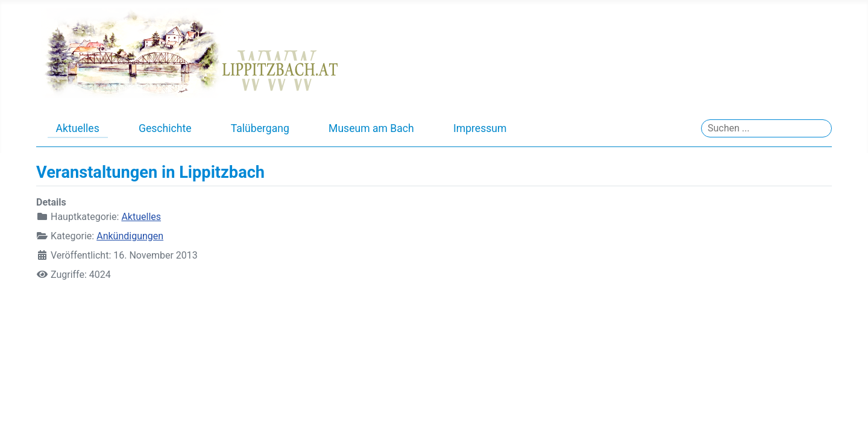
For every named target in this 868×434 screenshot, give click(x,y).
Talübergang (260, 128)
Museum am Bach (371, 128)
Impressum (480, 128)
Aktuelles (78, 128)
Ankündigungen (130, 236)
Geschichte (165, 128)
